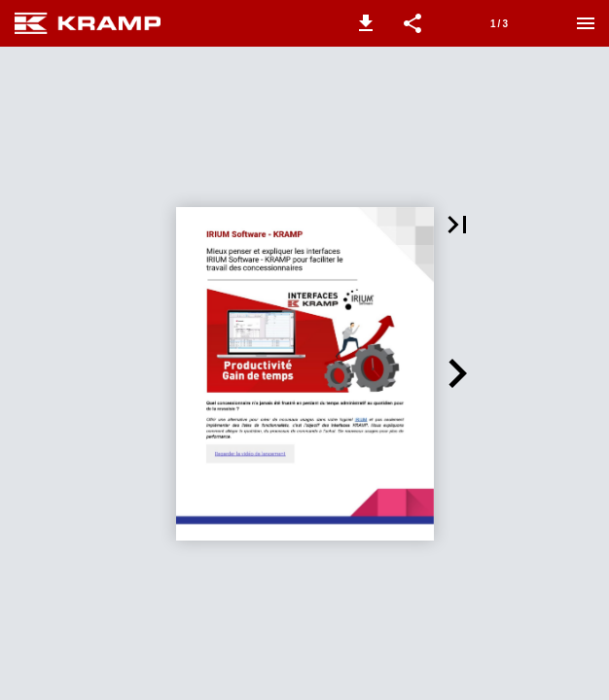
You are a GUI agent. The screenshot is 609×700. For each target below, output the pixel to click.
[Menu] (586, 23)
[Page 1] (499, 23)
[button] (366, 23)
